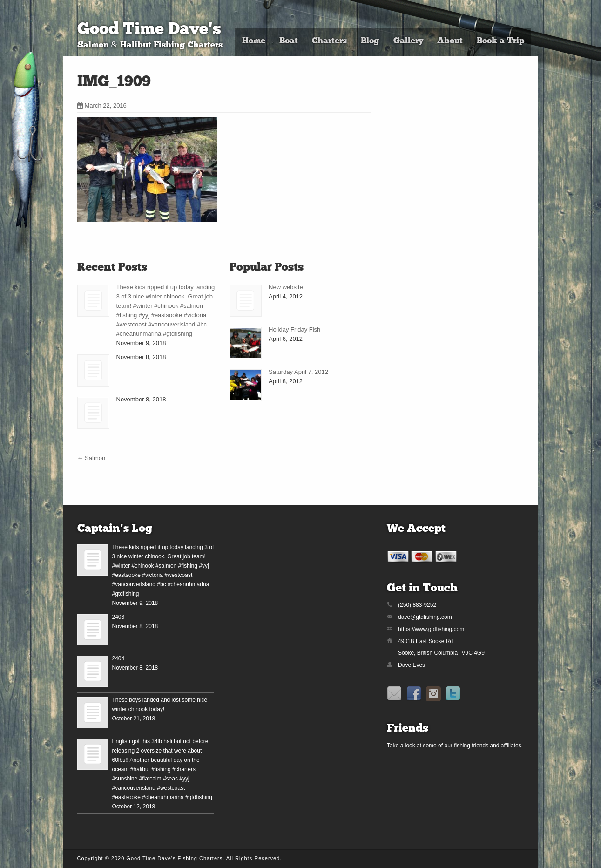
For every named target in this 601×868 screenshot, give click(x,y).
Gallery (408, 41)
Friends (408, 729)
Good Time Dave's (149, 30)
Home (254, 41)
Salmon (91, 458)
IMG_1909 (114, 82)
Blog (370, 41)
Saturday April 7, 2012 (298, 372)
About (450, 41)
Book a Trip (500, 41)
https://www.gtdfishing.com (431, 629)
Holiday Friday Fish (294, 329)
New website (286, 287)
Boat (289, 41)
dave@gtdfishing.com (425, 617)
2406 (118, 617)
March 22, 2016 (102, 105)
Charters (329, 41)
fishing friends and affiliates (488, 746)
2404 (118, 658)
